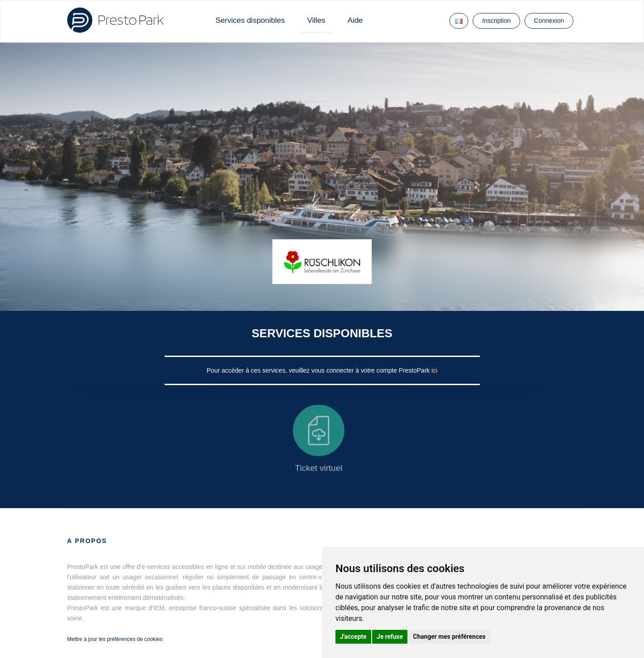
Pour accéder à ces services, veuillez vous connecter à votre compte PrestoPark (319, 370)
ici (434, 370)
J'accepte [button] (353, 637)
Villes (316, 20)
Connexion (549, 21)
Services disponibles (250, 20)
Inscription (496, 21)
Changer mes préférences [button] (449, 637)
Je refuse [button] (390, 637)
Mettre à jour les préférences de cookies (115, 639)
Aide (355, 20)
